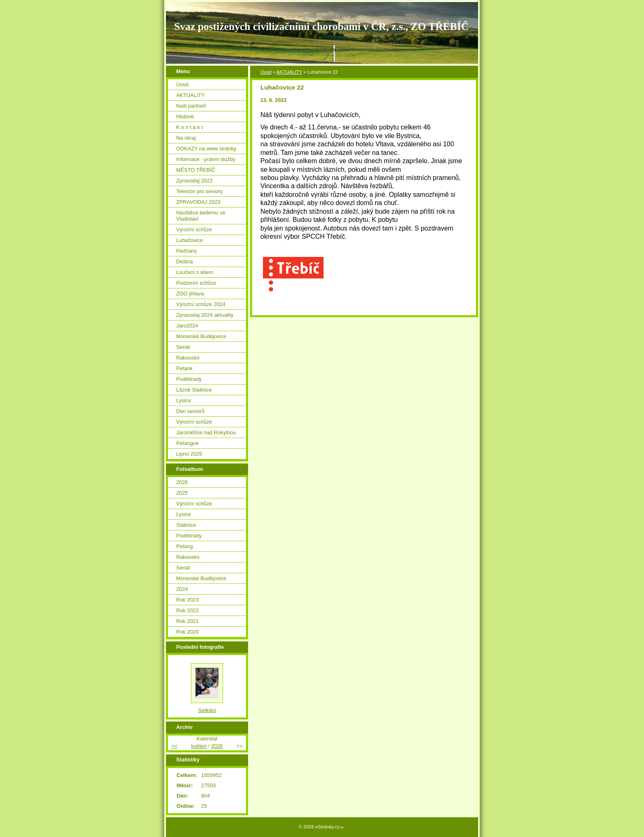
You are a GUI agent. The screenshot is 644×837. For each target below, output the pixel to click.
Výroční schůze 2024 (201, 304)
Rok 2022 (187, 610)
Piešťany (186, 251)
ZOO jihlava (190, 294)
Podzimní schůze (196, 283)
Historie (185, 116)
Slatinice (186, 525)
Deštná (185, 262)
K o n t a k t (190, 127)
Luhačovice (190, 240)
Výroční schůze (194, 229)
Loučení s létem (195, 272)
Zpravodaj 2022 (194, 181)
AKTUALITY (289, 72)
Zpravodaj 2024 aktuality (205, 315)
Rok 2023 (187, 600)
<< (174, 746)
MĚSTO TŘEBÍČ (196, 170)
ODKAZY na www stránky (206, 149)
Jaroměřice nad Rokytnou (206, 432)
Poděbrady (189, 379)
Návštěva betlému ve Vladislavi (201, 216)
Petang (185, 546)
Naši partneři (191, 106)
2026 (182, 482)
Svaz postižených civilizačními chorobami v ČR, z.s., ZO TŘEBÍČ (321, 27)
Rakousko (188, 358)
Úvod (266, 72)
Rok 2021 (187, 621)
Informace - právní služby (206, 159)
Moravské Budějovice (201, 336)
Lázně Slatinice (194, 390)
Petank (184, 368)
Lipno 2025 (189, 454)
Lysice (184, 400)
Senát (183, 347)
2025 (182, 493)
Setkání (207, 710)
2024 (182, 589)
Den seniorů (190, 411)
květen (199, 746)
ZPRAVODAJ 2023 (198, 202)
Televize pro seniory (199, 191)
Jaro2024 (187, 326)
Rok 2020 (187, 632)
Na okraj (186, 138)
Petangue (187, 443)
